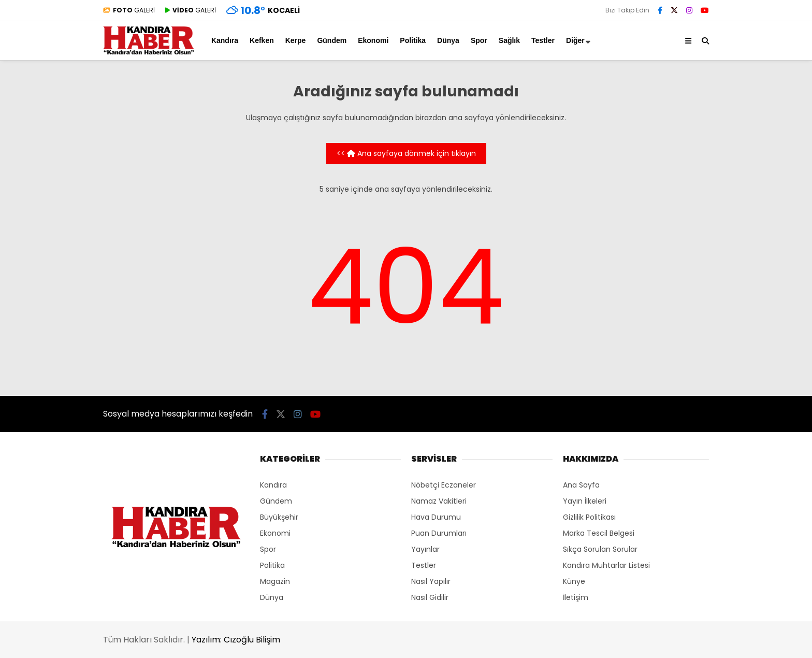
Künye (574, 581)
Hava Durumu (436, 517)
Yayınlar (425, 549)
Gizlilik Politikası (589, 517)
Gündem (332, 40)
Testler (543, 40)
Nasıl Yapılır (431, 581)
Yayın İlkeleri (585, 501)
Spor (479, 40)
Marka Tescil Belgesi (599, 533)
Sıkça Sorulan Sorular (600, 549)
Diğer (575, 40)
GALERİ (129, 10)
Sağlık (509, 40)
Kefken (262, 40)
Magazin (275, 581)
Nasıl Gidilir (430, 597)
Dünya (448, 40)
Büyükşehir (279, 517)
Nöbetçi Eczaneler (444, 485)
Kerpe (296, 40)
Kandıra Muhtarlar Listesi (606, 565)
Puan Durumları (439, 533)
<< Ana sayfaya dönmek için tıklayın (406, 153)
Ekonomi (373, 40)
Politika (413, 40)
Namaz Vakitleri (439, 501)
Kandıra (225, 40)
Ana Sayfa (581, 485)
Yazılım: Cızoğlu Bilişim (236, 640)
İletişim (576, 597)
